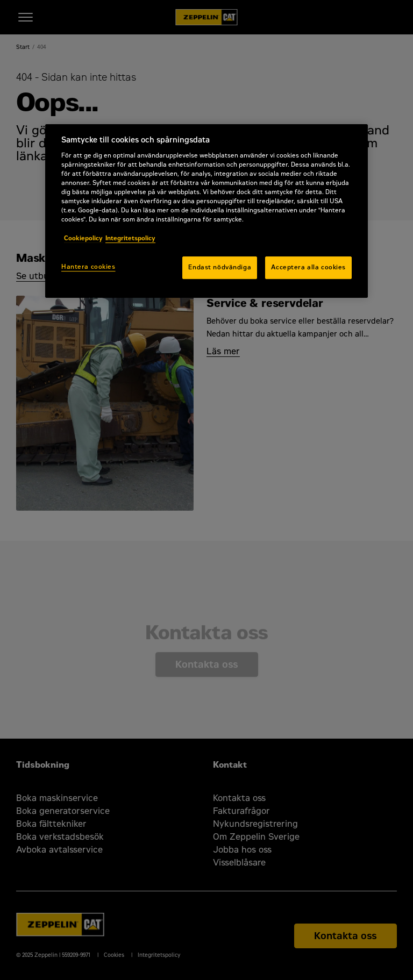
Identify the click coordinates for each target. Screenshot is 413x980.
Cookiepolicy (83, 238)
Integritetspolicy (130, 238)
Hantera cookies (88, 267)
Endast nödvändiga (220, 267)
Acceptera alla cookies (308, 267)
